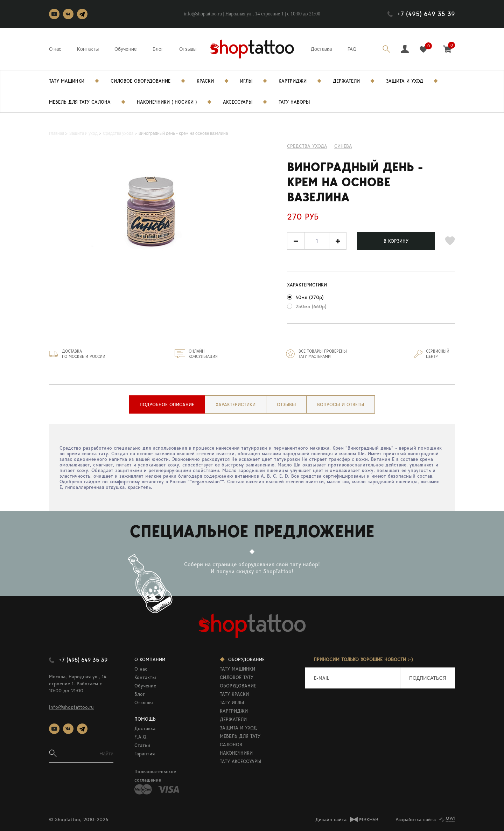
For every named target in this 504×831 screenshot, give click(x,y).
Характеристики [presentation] (236, 404)
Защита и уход (405, 81)
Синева (343, 146)
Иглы (246, 81)
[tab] (167, 404)
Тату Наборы (294, 102)
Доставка (321, 49)
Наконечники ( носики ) (167, 102)
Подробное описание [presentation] (167, 404)
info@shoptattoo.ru (203, 14)
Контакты (88, 49)
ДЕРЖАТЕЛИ (233, 719)
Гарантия (145, 754)
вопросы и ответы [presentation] (341, 404)
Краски (205, 81)
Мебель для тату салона (80, 102)
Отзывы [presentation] (286, 404)
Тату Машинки (67, 81)
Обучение (126, 49)
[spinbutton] (317, 241)
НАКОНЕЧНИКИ (236, 753)
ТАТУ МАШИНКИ (237, 669)
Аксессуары (238, 102)
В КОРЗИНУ (396, 241)
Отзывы (188, 49)
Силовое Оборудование (141, 81)
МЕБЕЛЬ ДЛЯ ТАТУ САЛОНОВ (240, 740)
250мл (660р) (311, 306)
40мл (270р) (309, 297)
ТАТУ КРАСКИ (234, 694)
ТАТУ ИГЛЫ (232, 702)
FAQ (352, 49)
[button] (338, 241)
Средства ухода (307, 146)
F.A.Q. (141, 737)
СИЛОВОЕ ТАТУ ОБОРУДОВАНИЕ (238, 681)
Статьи (142, 745)
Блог (158, 49)
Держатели (346, 81)
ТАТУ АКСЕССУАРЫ (240, 761)
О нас (55, 49)
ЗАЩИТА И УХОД (238, 728)
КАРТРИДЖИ (234, 711)
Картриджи (293, 81)
